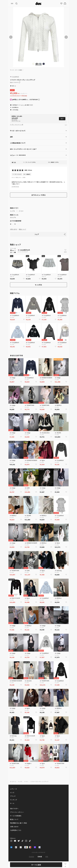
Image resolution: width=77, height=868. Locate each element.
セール (12, 803)
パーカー (21, 211)
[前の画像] (11, 37)
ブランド (13, 796)
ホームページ (13, 782)
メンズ (12, 792)
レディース (13, 789)
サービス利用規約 (16, 816)
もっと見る (38, 285)
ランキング (14, 800)
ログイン (23, 105)
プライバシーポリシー (17, 812)
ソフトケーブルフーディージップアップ (39, 782)
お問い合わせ (14, 229)
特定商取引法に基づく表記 (18, 823)
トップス (12, 211)
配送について (22, 229)
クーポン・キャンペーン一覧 (17, 125)
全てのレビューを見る (38, 195)
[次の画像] (66, 37)
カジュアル (13, 217)
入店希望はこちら (16, 830)
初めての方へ (14, 809)
